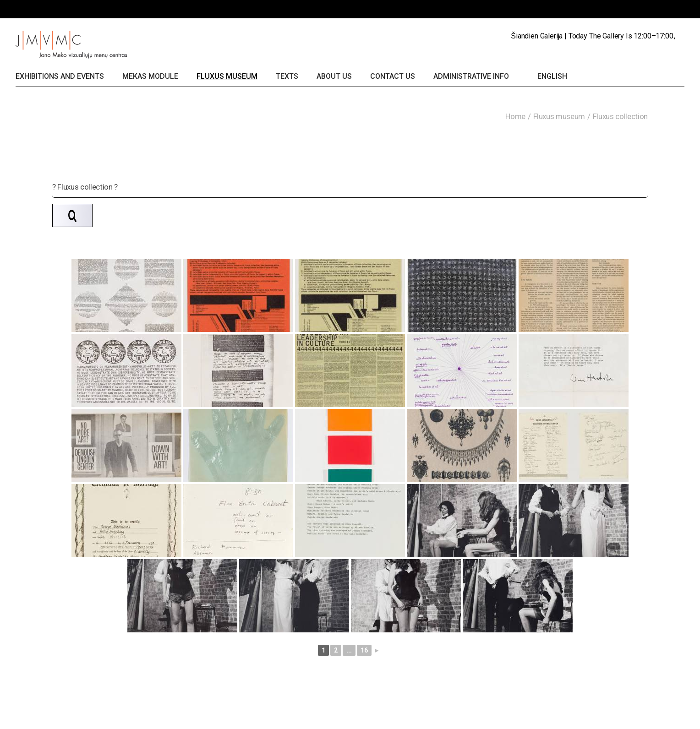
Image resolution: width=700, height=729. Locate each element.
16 (364, 650)
